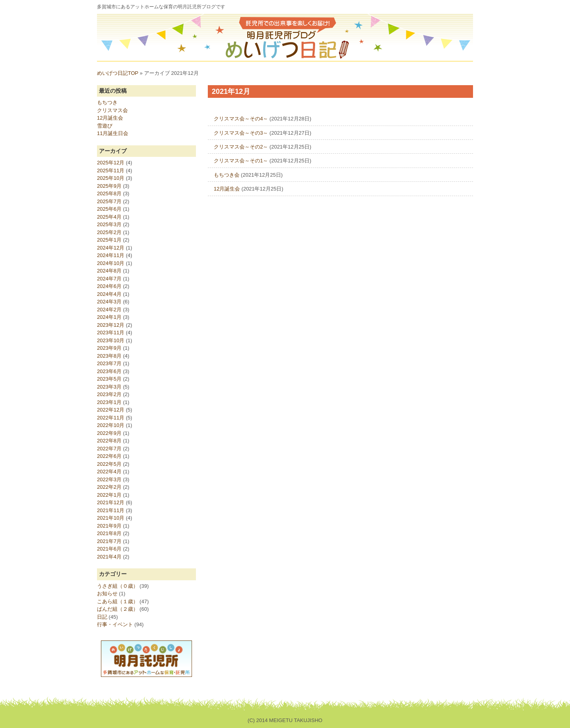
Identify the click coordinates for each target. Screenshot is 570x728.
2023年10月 (111, 340)
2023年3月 (109, 387)
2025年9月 (109, 186)
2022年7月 (109, 449)
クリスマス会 (112, 110)
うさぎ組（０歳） (118, 586)
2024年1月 (109, 317)
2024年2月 (109, 310)
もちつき (107, 102)
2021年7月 (109, 541)
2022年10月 (111, 425)
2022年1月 (109, 495)
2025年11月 (111, 171)
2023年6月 (109, 371)
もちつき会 (227, 175)
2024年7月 (109, 279)
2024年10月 (111, 263)
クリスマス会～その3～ (241, 133)
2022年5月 (109, 464)
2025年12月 (111, 163)
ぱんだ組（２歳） (118, 609)
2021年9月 (109, 526)
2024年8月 (109, 271)
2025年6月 (109, 209)
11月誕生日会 (113, 133)
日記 (102, 617)
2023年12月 (111, 325)
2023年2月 (109, 394)
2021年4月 (109, 557)
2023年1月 (109, 402)
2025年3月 (109, 224)
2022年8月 (109, 441)
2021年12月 (111, 502)
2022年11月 (111, 418)
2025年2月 (109, 232)
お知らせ (107, 594)
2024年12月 (111, 248)
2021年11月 (111, 510)
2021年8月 (109, 533)
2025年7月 (109, 201)
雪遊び (105, 126)
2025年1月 (109, 240)
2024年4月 (109, 294)
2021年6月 (109, 549)
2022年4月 (109, 472)
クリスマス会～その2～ (241, 147)
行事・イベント (115, 624)
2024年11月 (111, 255)
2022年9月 (109, 433)
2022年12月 (111, 410)
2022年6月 (109, 456)
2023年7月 (109, 363)
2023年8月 (109, 356)
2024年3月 (109, 302)
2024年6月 (109, 286)
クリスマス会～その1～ (241, 161)
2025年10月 (111, 178)
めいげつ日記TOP (118, 73)
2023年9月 (109, 348)
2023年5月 (109, 379)
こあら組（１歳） (118, 601)
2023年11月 (111, 333)
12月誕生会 (227, 189)
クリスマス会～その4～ (241, 119)
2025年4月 (109, 217)
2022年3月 (109, 479)
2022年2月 (109, 487)
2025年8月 (109, 193)
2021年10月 (111, 518)
